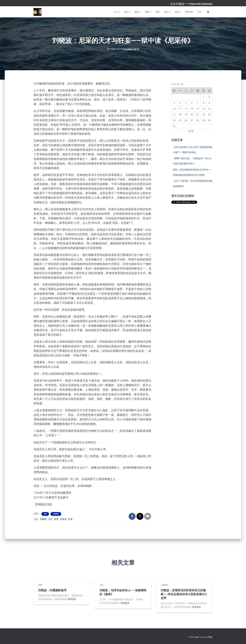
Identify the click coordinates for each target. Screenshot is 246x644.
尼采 (56, 519)
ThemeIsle (203, 637)
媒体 (138, 12)
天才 (50, 519)
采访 (167, 12)
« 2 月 (191, 131)
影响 (148, 12)
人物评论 (56, 514)
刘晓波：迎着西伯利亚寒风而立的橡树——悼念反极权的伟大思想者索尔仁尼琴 (184, 594)
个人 (117, 12)
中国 (178, 12)
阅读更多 (72, 599)
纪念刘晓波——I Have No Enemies (191, 4)
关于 (200, 12)
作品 (127, 12)
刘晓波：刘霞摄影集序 (52, 590)
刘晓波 (43, 519)
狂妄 (70, 519)
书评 (45, 514)
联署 (158, 12)
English (189, 12)
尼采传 (63, 519)
